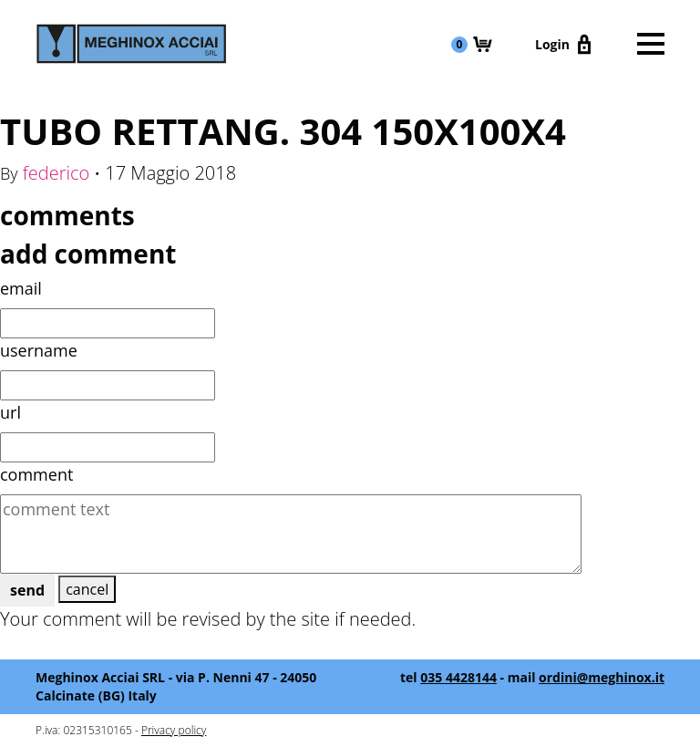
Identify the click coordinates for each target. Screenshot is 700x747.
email (21, 288)
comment (36, 474)
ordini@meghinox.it (602, 677)
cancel (87, 589)
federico (57, 173)
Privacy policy (174, 730)
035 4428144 (458, 677)
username (39, 350)
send (27, 590)
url (10, 412)
